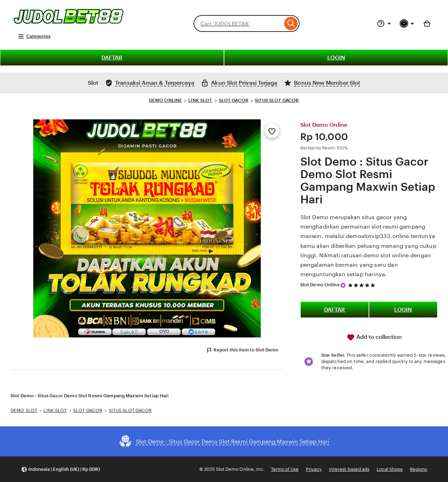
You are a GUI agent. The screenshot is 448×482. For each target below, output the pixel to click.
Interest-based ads (349, 469)
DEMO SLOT (24, 410)
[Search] (291, 23)
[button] (60, 469)
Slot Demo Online (320, 285)
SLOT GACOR (234, 100)
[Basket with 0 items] (427, 23)
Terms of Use (285, 469)
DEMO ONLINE (166, 100)
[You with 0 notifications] (407, 23)
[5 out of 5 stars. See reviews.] (363, 285)
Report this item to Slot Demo (242, 350)
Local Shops (390, 469)
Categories (34, 36)
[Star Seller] (343, 285)
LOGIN (336, 58)
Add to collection (374, 337)
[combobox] (238, 23)
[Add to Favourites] (272, 131)
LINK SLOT (200, 100)
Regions (418, 469)
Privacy (314, 469)
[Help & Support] (384, 23)
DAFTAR (112, 58)
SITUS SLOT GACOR (277, 100)
